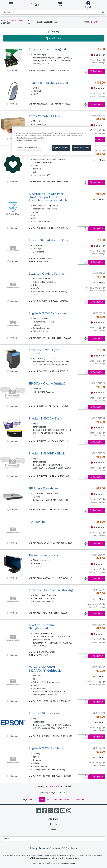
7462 (48, 800)
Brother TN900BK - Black (47, 453)
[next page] (101, 22)
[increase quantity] (86, 70)
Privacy (34, 848)
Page (87, 22)
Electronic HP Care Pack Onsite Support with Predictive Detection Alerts (48, 197)
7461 (42, 800)
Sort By (29, 22)
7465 (67, 800)
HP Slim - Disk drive (43, 488)
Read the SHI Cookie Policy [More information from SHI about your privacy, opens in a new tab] (27, 140)
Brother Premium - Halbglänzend (42, 627)
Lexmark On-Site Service (47, 274)
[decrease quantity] (86, 72)
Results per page (48, 792)
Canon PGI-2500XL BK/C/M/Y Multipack (45, 669)
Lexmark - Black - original (47, 49)
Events (54, 824)
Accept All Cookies (82, 148)
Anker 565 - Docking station (48, 83)
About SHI (53, 819)
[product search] (53, 12)
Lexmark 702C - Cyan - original (45, 352)
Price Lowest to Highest (47, 22)
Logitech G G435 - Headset (48, 313)
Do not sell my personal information (30, 138)
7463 (55, 800)
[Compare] (8, 71)
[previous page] (91, 22)
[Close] (91, 130)
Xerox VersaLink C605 (44, 116)
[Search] (103, 12)
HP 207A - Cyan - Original (47, 383)
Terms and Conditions (49, 848)
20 (60, 792)
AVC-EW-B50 (38, 522)
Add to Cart (97, 71)
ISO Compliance (69, 848)
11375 (77, 800)
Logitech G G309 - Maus (46, 748)
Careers (54, 829)
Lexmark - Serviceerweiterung (51, 590)
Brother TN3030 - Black (45, 418)
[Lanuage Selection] (53, 839)
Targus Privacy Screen (45, 555)
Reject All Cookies (61, 148)
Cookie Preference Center (28, 148)
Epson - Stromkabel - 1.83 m (48, 240)
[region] (53, 141)
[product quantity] (81, 71)
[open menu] (11, 4)
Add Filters (54, 38)
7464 (61, 800)
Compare (14, 71)
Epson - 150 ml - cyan (44, 713)
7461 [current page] (96, 22)
